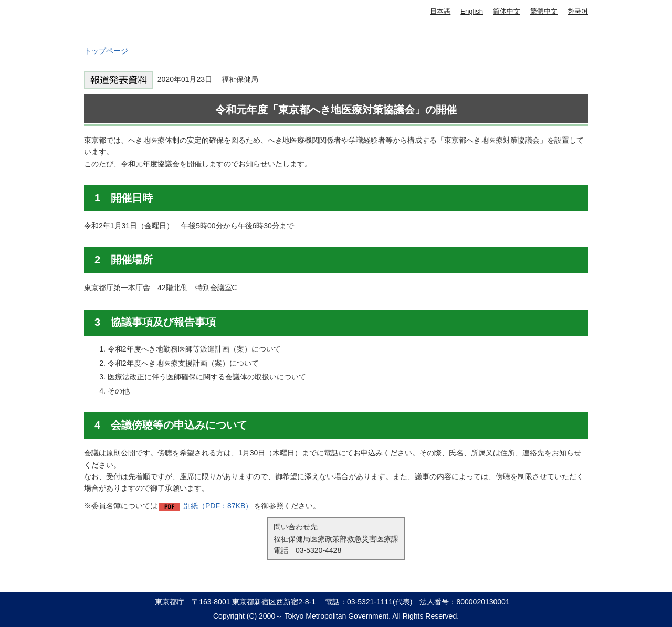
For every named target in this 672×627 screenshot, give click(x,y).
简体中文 (507, 11)
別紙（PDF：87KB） (218, 506)
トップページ (106, 51)
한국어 (578, 11)
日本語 (440, 11)
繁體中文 (544, 11)
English (472, 11)
